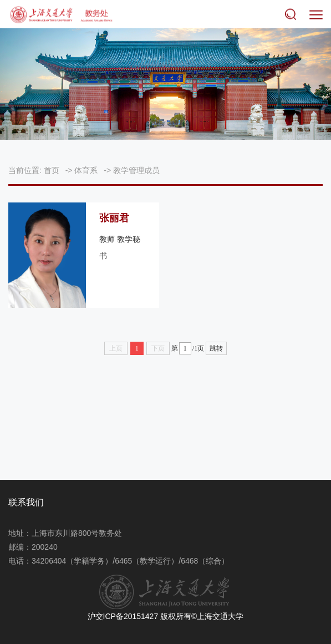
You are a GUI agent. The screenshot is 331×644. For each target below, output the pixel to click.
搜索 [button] (293, 14)
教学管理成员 (136, 170)
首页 (52, 170)
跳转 (216, 348)
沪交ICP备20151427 (123, 616)
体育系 (86, 170)
